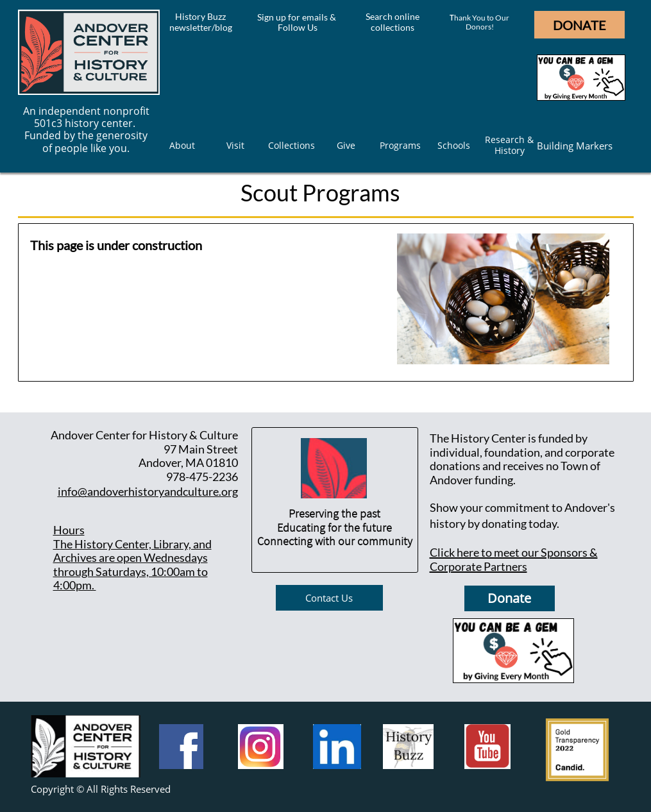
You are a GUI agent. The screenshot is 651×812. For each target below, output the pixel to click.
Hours (69, 530)
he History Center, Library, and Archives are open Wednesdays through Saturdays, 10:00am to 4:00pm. (132, 565)
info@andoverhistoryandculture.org (148, 491)
